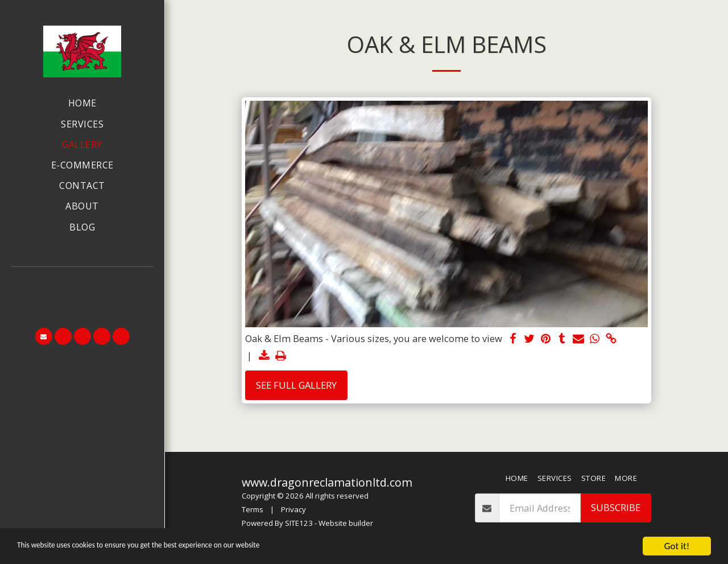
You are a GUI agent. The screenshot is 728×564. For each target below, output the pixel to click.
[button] (82, 283)
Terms (253, 509)
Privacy (293, 509)
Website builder (346, 523)
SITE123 (299, 523)
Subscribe (616, 507)
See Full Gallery (296, 385)
